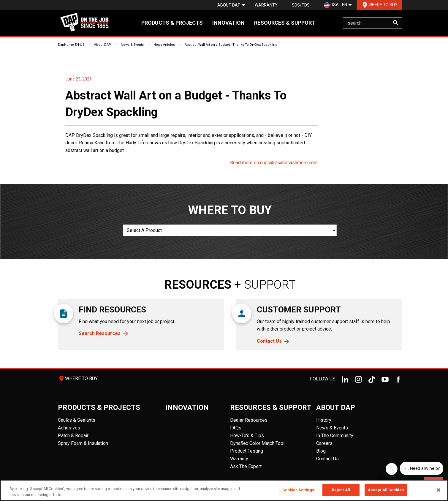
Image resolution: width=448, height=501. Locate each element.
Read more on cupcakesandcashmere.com (274, 163)
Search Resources (100, 333)
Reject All (341, 490)
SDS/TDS (301, 5)
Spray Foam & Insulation (83, 443)
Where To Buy (379, 5)
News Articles (164, 45)
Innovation (228, 23)
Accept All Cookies (386, 490)
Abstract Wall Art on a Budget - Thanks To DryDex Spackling (231, 45)
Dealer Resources (249, 420)
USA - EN (335, 5)
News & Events (132, 45)
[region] (224, 490)
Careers (324, 443)
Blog (321, 451)
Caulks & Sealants (77, 420)
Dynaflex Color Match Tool (257, 443)
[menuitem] (229, 5)
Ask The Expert (246, 466)
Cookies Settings (298, 490)
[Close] (438, 490)
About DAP (229, 5)
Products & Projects (172, 23)
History (324, 420)
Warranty (266, 5)
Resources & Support (285, 23)
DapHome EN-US (71, 45)
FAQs (236, 428)
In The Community (335, 436)
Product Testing (247, 451)
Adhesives (69, 428)
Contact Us (269, 341)
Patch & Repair (73, 436)
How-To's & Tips (247, 436)
